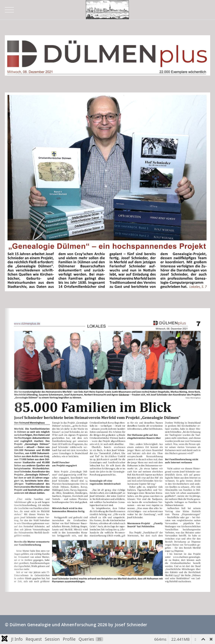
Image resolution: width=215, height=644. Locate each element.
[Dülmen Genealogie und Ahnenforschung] (108, 10)
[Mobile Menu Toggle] (9, 10)
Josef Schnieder (131, 625)
